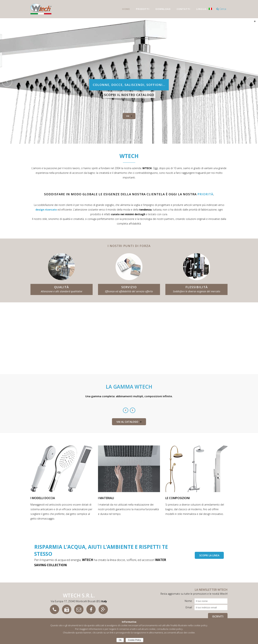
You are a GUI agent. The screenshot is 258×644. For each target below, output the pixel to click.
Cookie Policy (134, 640)
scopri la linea (209, 555)
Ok (120, 640)
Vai (129, 116)
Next (133, 410)
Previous (126, 410)
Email (189, 607)
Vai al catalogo (129, 422)
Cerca (221, 9)
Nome (188, 601)
